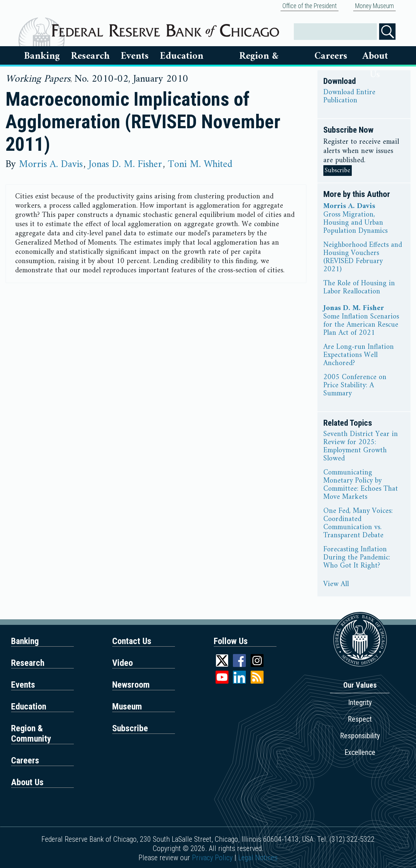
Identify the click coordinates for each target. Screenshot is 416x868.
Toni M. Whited (200, 164)
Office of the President (310, 6)
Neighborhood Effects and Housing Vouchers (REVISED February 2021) (363, 258)
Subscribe (338, 171)
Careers (331, 56)
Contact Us (132, 641)
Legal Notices (258, 858)
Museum (127, 707)
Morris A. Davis (51, 164)
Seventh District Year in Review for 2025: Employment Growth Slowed (361, 447)
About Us (375, 56)
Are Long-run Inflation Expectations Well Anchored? (359, 355)
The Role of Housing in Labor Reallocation (359, 288)
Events (135, 56)
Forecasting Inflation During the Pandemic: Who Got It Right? (357, 558)
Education (182, 56)
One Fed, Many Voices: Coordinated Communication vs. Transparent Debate (358, 524)
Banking (42, 56)
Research (90, 56)
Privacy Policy (212, 858)
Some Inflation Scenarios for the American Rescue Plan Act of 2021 (361, 325)
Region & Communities (259, 56)
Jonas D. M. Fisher (125, 164)
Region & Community (31, 733)
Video (123, 663)
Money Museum (374, 6)
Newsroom (131, 685)
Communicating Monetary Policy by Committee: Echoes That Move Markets (361, 485)
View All (336, 585)
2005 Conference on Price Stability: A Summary (355, 386)
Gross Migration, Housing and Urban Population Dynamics (355, 223)
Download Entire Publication (349, 97)
